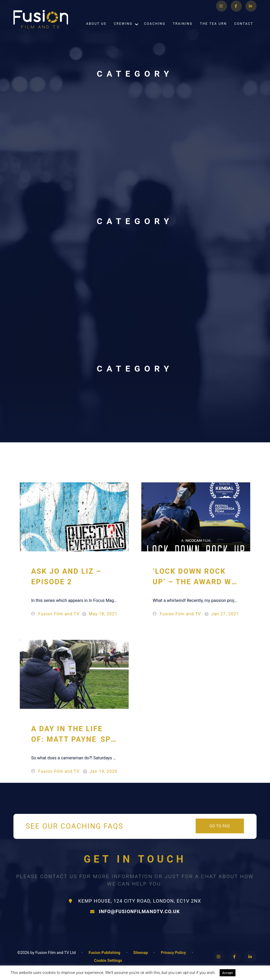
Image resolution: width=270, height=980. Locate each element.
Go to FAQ (220, 826)
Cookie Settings (108, 961)
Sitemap (141, 953)
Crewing (123, 30)
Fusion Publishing (104, 953)
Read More (250, 973)
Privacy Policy (173, 953)
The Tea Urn (213, 30)
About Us (96, 30)
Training (183, 30)
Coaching (155, 30)
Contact (244, 30)
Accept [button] (228, 973)
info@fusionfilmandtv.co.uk (135, 911)
